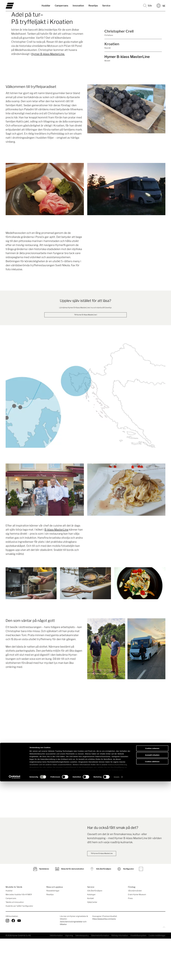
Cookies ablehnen (152, 960)
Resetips (93, 6)
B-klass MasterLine (56, 530)
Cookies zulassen (152, 947)
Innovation (78, 6)
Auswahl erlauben (152, 954)
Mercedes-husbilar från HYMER (19, 936)
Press (130, 940)
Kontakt (91, 940)
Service (106, 6)
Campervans (61, 6)
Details (117, 976)
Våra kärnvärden (135, 932)
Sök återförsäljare (95, 932)
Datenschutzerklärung (118, 963)
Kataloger (91, 936)
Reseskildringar (53, 932)
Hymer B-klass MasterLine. (48, 54)
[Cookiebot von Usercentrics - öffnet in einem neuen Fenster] (15, 976)
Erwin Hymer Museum (137, 936)
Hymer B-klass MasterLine (127, 57)
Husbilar (46, 6)
